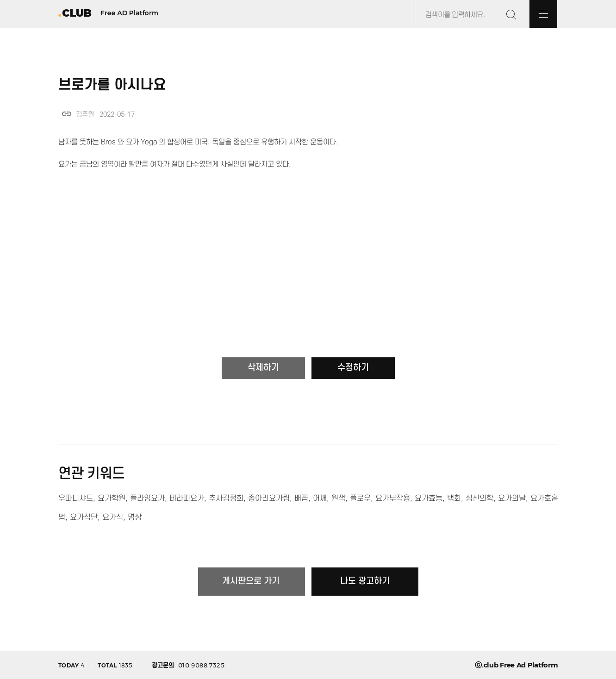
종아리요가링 (269, 498)
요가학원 (112, 498)
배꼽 (301, 498)
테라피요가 (187, 498)
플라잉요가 (147, 498)
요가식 (113, 517)
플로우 (360, 498)
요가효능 (429, 498)
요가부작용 (393, 498)
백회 (454, 498)
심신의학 (479, 498)
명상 (135, 517)
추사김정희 (226, 498)
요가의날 (512, 498)
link (67, 114)
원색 (338, 498)
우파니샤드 (76, 498)
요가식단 (84, 517)
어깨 (320, 498)
